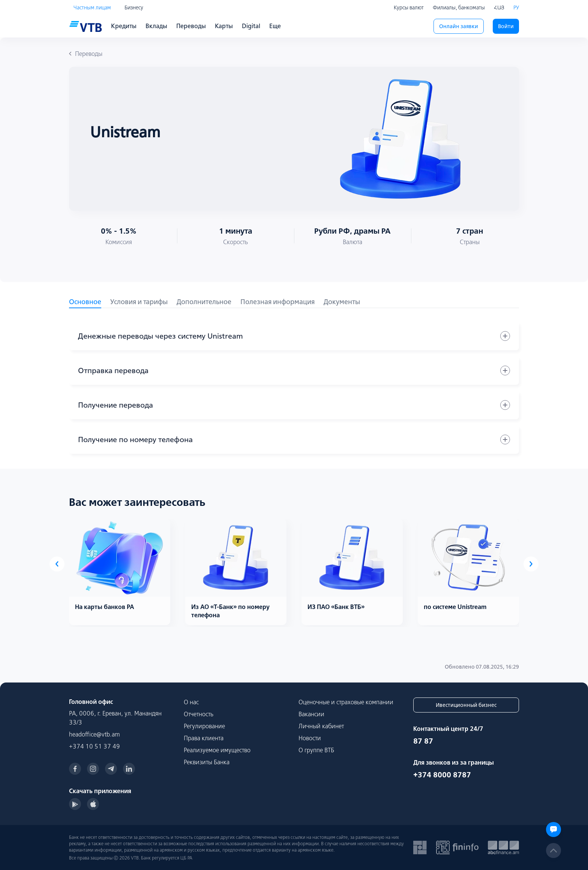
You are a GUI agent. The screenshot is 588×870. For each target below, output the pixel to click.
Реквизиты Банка (207, 762)
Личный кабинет (321, 726)
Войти (506, 26)
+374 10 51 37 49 (94, 746)
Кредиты (124, 26)
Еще (275, 26)
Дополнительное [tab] (204, 302)
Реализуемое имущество (217, 750)
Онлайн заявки (459, 26)
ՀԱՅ (499, 7)
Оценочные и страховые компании (346, 702)
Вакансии (311, 714)
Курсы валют (409, 7)
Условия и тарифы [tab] (139, 302)
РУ (516, 7)
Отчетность (199, 714)
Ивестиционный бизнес (466, 705)
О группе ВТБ (316, 750)
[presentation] (57, 564)
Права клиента (204, 738)
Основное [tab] (85, 302)
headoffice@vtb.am (94, 734)
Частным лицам (92, 7)
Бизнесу (134, 7)
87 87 (423, 741)
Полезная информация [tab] (277, 302)
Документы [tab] (342, 302)
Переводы (191, 26)
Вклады (156, 26)
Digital (251, 26)
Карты (224, 26)
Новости (310, 738)
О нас (191, 702)
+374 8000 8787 (442, 775)
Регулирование (204, 726)
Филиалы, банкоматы (459, 7)
